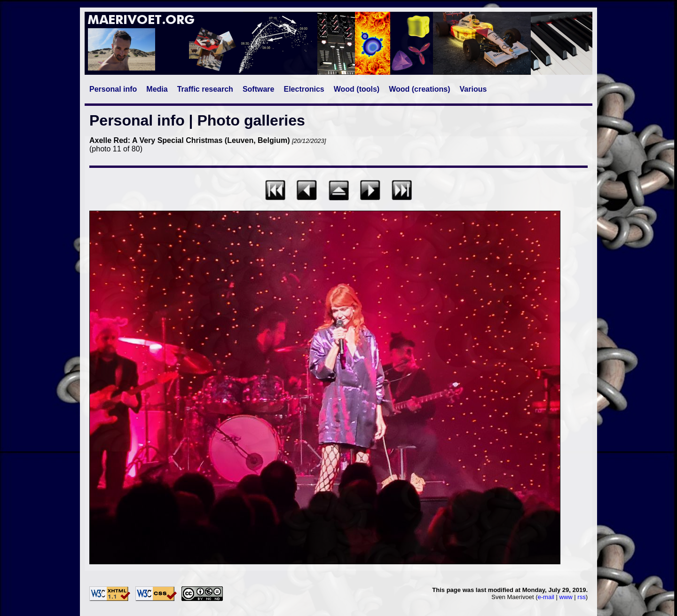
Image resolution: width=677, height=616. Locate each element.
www (566, 597)
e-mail (546, 597)
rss (581, 597)
